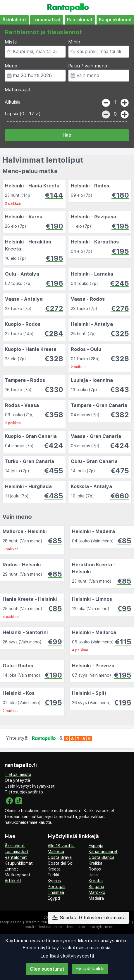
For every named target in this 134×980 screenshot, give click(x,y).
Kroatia (96, 881)
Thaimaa (56, 892)
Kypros (54, 881)
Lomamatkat (47, 20)
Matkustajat (18, 90)
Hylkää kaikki (90, 969)
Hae (67, 135)
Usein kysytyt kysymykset (30, 786)
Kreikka (96, 863)
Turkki (53, 875)
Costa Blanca (102, 857)
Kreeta (54, 869)
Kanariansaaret (103, 852)
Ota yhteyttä (17, 780)
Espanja (96, 846)
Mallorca (56, 852)
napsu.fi (27, 927)
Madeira (96, 898)
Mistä (11, 42)
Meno (11, 66)
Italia (93, 875)
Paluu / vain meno (88, 66)
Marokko (97, 892)
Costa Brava (60, 857)
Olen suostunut (47, 969)
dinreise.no (75, 927)
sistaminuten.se (39, 922)
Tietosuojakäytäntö (24, 792)
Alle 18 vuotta (61, 846)
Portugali (56, 887)
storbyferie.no (101, 927)
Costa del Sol (61, 863)
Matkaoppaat (18, 875)
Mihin (74, 42)
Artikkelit (13, 881)
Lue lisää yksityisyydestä (67, 956)
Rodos (95, 869)
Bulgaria (96, 887)
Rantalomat (80, 20)
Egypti (54, 898)
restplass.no (11, 922)
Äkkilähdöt (14, 20)
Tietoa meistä (18, 774)
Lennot (11, 869)
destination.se (50, 927)
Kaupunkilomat (19, 863)
